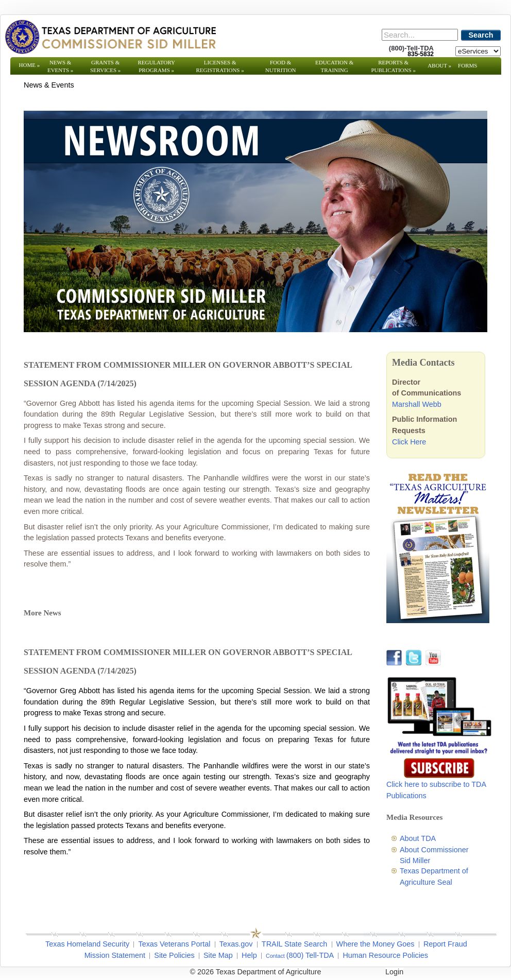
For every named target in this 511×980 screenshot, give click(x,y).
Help (249, 955)
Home (30, 65)
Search (481, 35)
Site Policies (174, 955)
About (439, 65)
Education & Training (334, 66)
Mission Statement (115, 955)
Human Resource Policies (385, 955)
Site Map (218, 955)
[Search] (420, 35)
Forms (467, 65)
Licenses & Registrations (220, 66)
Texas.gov (236, 944)
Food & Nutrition (281, 66)
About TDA (418, 838)
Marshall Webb (417, 404)
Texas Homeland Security (87, 944)
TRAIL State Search (294, 944)
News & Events (60, 66)
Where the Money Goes (376, 944)
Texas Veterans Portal (174, 944)
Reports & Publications (393, 66)
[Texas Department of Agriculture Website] (110, 37)
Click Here (409, 442)
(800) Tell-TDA (310, 955)
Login (394, 972)
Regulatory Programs (156, 66)
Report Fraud (445, 944)
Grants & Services (105, 66)
